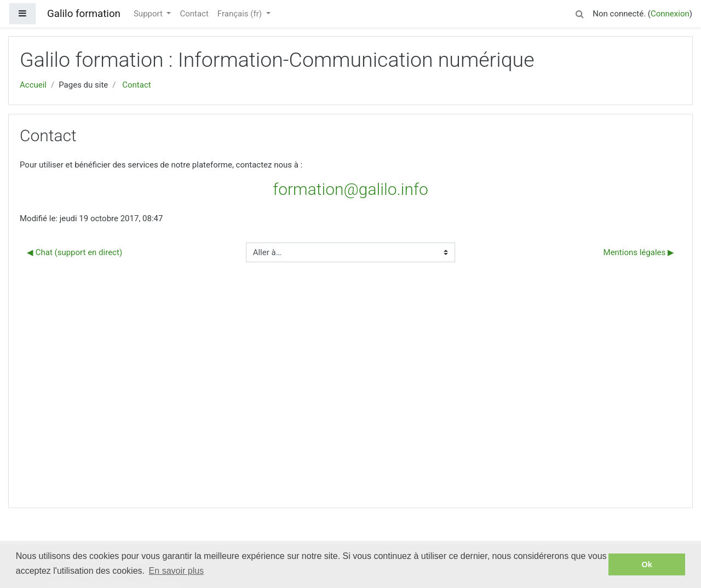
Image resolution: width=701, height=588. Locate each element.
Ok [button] (647, 564)
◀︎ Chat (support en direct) (74, 252)
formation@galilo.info (350, 189)
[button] (579, 12)
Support (149, 14)
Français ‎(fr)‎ (241, 14)
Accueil (33, 85)
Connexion (670, 14)
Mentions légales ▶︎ (639, 252)
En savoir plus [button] (177, 571)
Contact (194, 14)
